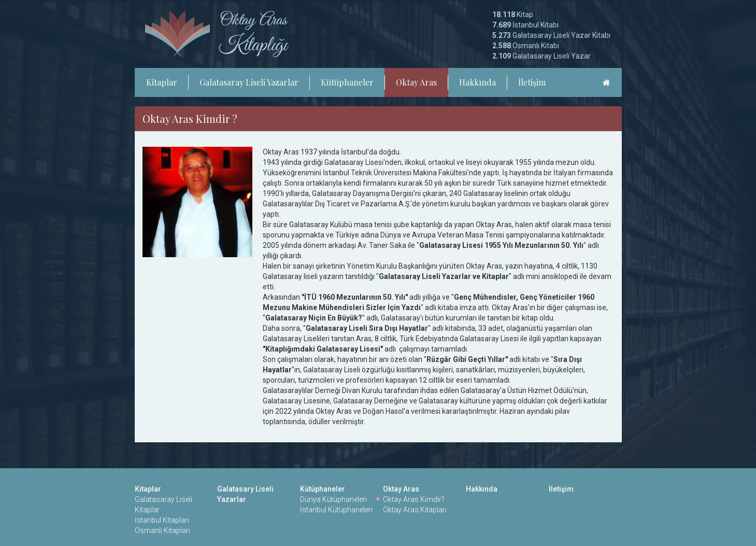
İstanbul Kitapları (162, 520)
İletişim (532, 82)
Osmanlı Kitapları (162, 530)
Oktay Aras (416, 82)
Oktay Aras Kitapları (415, 510)
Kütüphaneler (347, 82)
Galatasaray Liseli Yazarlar (249, 82)
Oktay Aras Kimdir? (414, 499)
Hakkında (477, 82)
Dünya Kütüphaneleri (333, 499)
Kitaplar (162, 82)
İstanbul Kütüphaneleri (336, 510)
